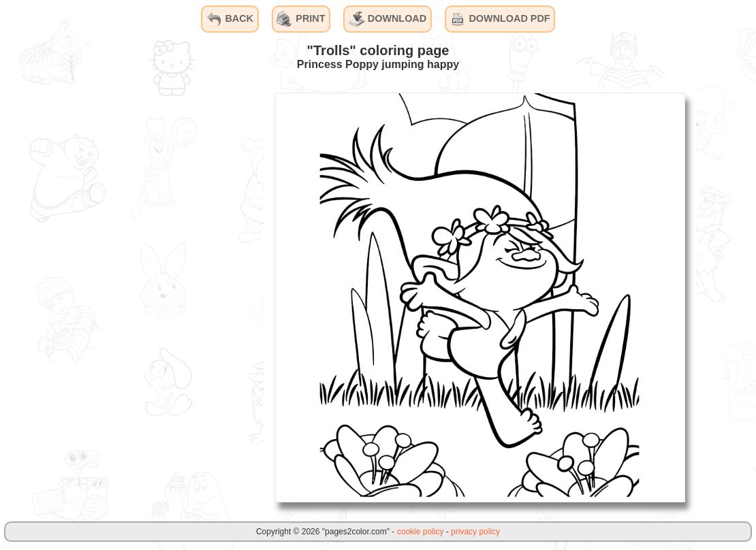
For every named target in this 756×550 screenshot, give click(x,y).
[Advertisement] (162, 297)
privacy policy (475, 532)
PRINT (301, 19)
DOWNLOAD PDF (500, 19)
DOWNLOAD (388, 19)
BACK (230, 19)
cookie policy (421, 532)
